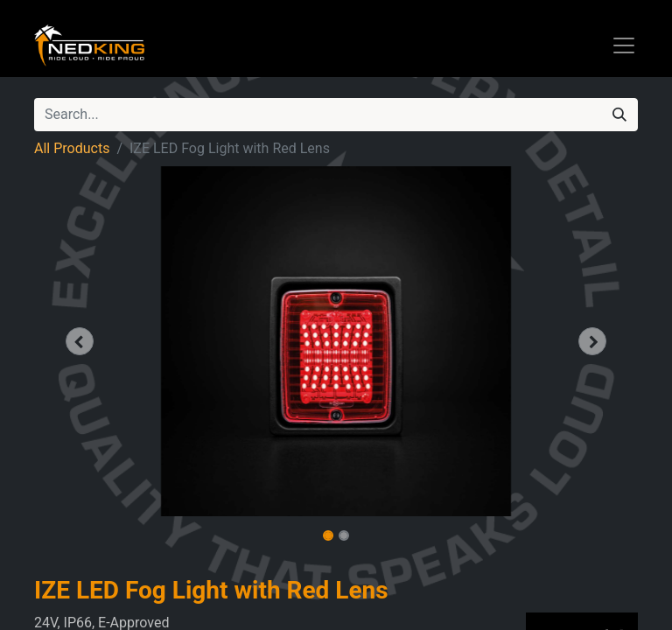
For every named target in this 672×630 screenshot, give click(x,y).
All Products (72, 148)
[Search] (619, 115)
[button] (80, 341)
